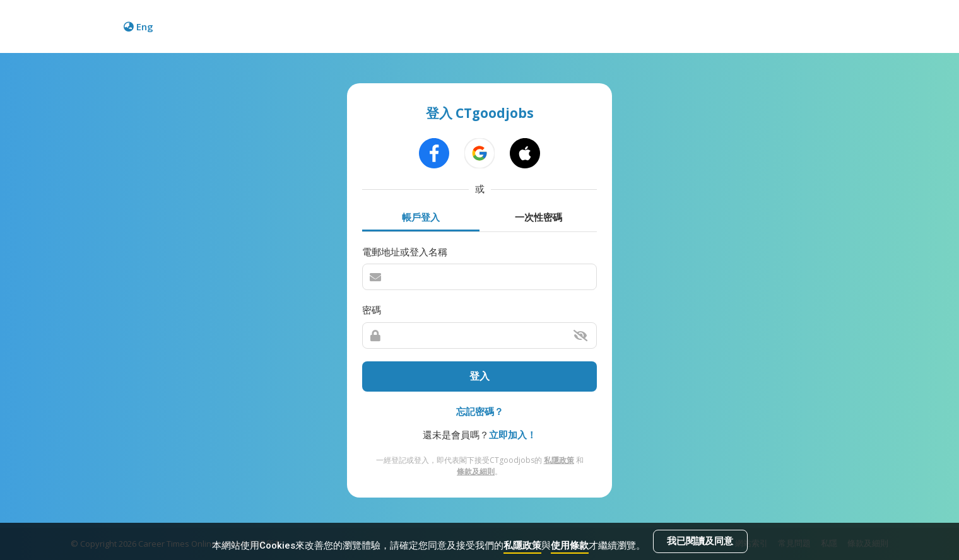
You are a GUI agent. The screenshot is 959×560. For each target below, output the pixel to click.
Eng (138, 26)
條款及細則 (476, 471)
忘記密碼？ (480, 411)
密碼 (372, 310)
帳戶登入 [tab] (421, 217)
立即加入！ (513, 435)
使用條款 (570, 545)
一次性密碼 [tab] (538, 217)
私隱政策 (522, 545)
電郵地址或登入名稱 (405, 252)
